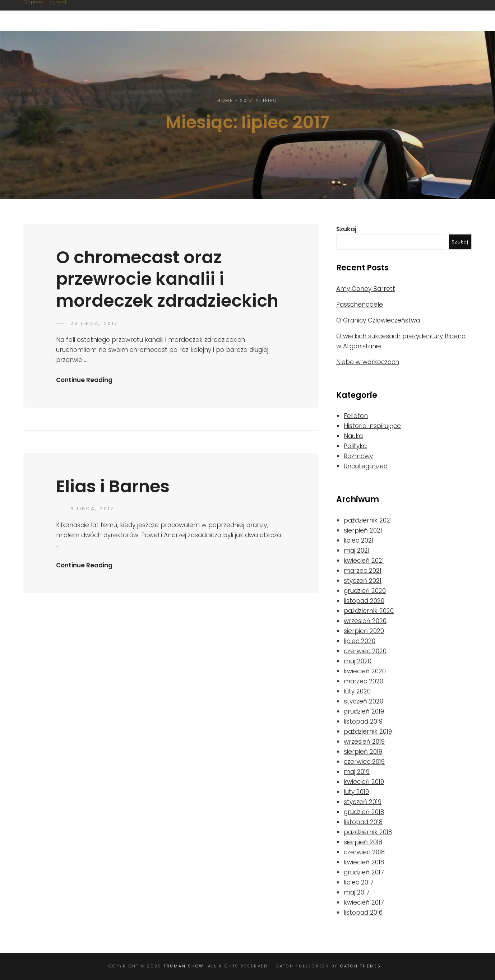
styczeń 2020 (364, 701)
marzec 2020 (364, 681)
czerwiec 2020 (365, 651)
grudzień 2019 (364, 711)
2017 (246, 100)
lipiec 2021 (359, 540)
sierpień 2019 (363, 752)
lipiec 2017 (359, 882)
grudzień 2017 (364, 872)
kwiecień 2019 (364, 782)
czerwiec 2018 (364, 852)
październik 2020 (369, 611)
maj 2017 (357, 892)
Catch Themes (361, 966)
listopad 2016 (363, 912)
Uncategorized (366, 466)
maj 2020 (358, 661)
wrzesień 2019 (364, 742)
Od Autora (433, 15)
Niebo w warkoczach (368, 362)
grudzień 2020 (365, 591)
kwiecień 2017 (364, 902)
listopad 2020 (364, 601)
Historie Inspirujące (372, 426)
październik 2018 (368, 832)
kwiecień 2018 (364, 862)
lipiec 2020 (360, 641)
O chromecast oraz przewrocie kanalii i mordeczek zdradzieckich (167, 279)
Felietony (268, 15)
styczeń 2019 (363, 802)
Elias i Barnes (113, 486)
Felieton (356, 416)
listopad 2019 (363, 721)
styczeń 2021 (363, 581)
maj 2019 (357, 772)
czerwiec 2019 (364, 762)
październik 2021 (368, 520)
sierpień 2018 (363, 842)
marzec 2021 (363, 571)
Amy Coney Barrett (366, 289)
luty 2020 (357, 691)
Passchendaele (360, 305)
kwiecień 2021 (364, 561)
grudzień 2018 (364, 812)
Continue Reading (84, 380)
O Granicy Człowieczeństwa (378, 320)
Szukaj (346, 229)
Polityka (355, 446)
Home (225, 100)
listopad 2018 (363, 822)
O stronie (216, 15)
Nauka (353, 436)
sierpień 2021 (363, 530)
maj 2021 (357, 551)
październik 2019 (368, 731)
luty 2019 (356, 792)
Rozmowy (358, 456)
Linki (389, 15)
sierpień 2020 (364, 631)
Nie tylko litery (334, 15)
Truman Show (66, 12)
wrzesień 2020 (365, 621)
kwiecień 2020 (365, 671)
